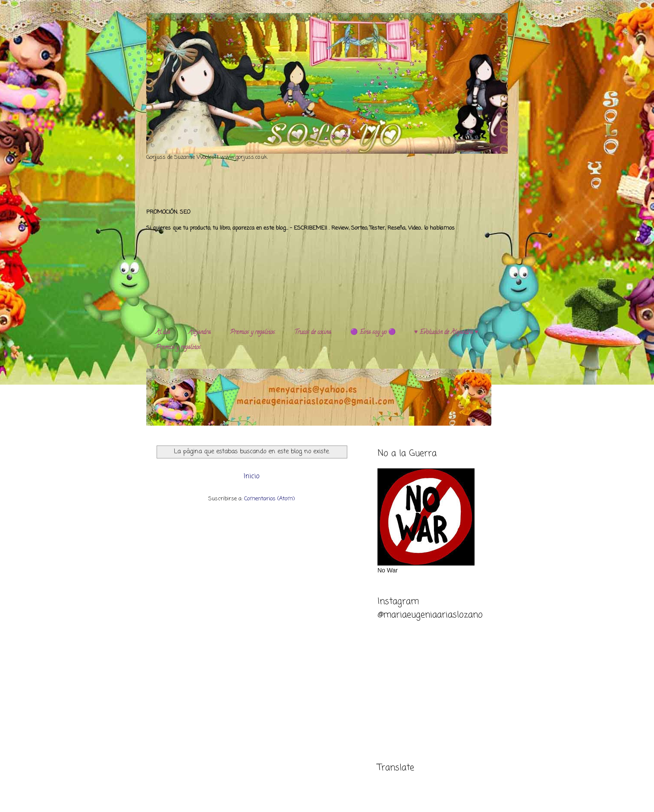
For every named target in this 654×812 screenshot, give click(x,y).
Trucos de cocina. (313, 333)
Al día (163, 333)
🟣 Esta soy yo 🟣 (373, 333)
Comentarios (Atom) (269, 499)
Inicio (252, 477)
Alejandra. (200, 333)
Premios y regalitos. (253, 333)
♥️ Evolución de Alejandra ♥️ (446, 333)
